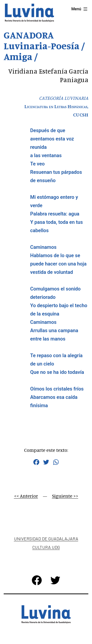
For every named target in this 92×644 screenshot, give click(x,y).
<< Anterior (26, 496)
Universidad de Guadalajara (46, 539)
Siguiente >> (65, 496)
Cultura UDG (46, 547)
